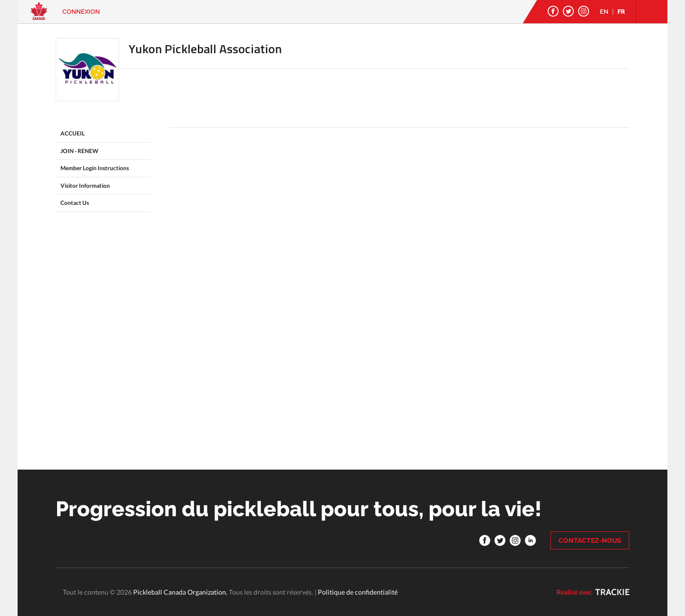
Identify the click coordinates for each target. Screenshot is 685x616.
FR (621, 12)
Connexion (81, 12)
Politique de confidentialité (358, 592)
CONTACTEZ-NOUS (590, 540)
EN (604, 12)
